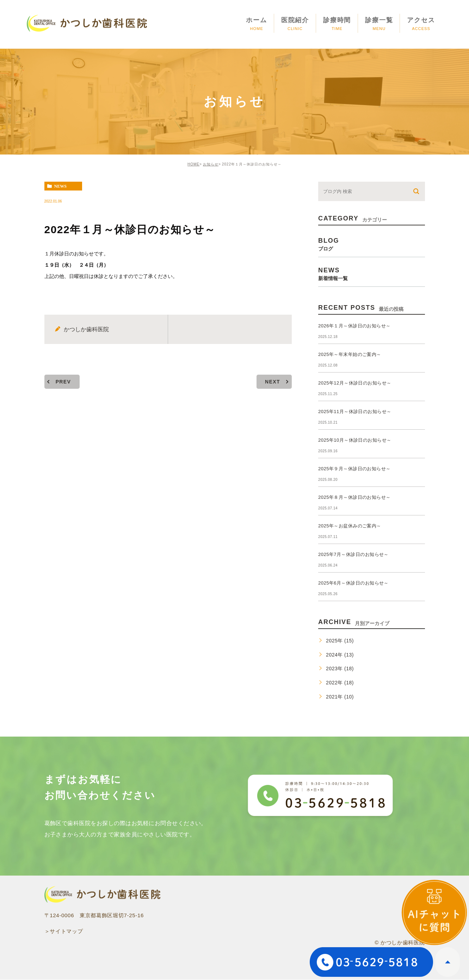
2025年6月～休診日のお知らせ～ (353, 583)
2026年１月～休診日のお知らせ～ (354, 326)
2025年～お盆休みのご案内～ (350, 526)
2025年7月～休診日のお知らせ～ (353, 554)
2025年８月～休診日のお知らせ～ (354, 497)
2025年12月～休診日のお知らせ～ (355, 383)
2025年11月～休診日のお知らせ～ (355, 412)
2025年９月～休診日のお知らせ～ (354, 469)
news (60, 186)
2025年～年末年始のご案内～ (350, 354)
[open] (434, 912)
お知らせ (211, 164)
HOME (193, 164)
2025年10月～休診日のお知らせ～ (355, 440)
